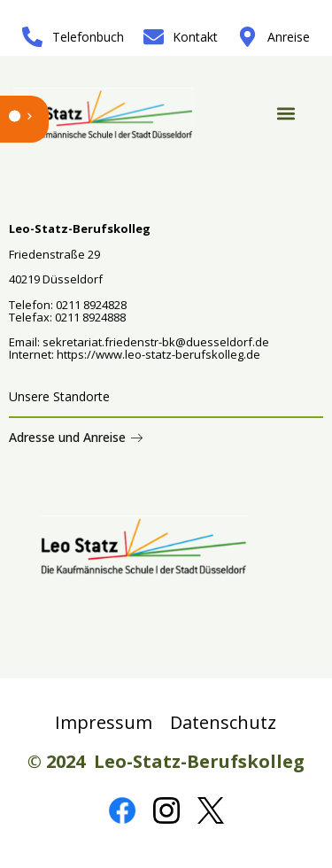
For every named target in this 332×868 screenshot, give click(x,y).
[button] (286, 114)
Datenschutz (223, 722)
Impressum (104, 722)
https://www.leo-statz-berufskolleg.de (157, 354)
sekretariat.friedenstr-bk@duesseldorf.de (156, 342)
